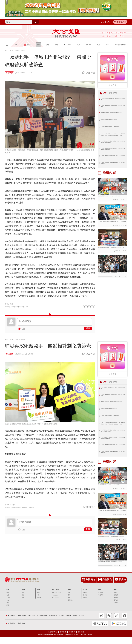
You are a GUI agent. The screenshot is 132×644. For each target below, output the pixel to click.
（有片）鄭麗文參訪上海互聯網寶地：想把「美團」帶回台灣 (114, 107)
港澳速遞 (116, 607)
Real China (55, 605)
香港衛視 (32, 623)
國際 (8, 610)
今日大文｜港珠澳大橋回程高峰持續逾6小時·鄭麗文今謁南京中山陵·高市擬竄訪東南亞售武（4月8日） (114, 135)
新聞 (17, 51)
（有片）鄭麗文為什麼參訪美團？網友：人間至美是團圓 (113, 157)
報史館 (122, 586)
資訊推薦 (116, 602)
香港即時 (9, 354)
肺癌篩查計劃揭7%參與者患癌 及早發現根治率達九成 (112, 197)
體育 (69, 602)
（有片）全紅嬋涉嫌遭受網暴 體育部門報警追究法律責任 (114, 100)
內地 (8, 602)
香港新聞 (9, 73)
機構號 (85, 605)
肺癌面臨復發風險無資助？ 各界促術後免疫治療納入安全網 (112, 252)
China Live (55, 602)
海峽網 (68, 623)
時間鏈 (118, 93)
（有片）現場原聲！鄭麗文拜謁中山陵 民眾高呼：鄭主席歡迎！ (114, 164)
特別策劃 (101, 602)
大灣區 (8, 605)
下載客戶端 (121, 22)
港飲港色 (70, 607)
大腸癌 (19, 508)
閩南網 (75, 623)
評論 (88, 328)
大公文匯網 (9, 51)
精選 (23, 605)
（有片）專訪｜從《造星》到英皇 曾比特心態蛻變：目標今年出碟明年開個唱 (114, 143)
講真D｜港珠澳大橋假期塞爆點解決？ (113, 120)
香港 (23, 51)
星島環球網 (53, 623)
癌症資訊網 (40, 508)
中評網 (61, 623)
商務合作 (72, 639)
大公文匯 (66, 33)
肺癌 (13, 307)
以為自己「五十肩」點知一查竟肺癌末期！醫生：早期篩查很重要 (112, 225)
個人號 (85, 602)
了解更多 (112, 85)
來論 (38, 602)
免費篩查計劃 (29, 508)
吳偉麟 (31, 307)
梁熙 (18, 307)
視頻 (23, 596)
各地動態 (116, 605)
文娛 (69, 596)
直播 (23, 602)
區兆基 (24, 307)
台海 (8, 607)
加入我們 (81, 639)
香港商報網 (22, 623)
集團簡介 (91, 586)
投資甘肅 (21, 630)
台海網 (82, 623)
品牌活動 (107, 586)
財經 (8, 612)
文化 (69, 599)
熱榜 (106, 93)
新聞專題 (101, 599)
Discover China (57, 599)
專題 (100, 596)
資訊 (115, 596)
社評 (38, 599)
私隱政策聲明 (53, 639)
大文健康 (116, 610)
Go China (56, 596)
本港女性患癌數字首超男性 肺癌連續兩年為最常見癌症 (112, 280)
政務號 (85, 599)
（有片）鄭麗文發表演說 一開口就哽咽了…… (114, 128)
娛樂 (69, 605)
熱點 (23, 599)
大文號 (85, 596)
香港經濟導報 (42, 623)
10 (99, 163)
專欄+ (115, 599)
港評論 (39, 605)
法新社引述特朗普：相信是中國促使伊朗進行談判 (114, 114)
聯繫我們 (63, 639)
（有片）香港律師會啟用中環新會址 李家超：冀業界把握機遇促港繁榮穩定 (114, 150)
